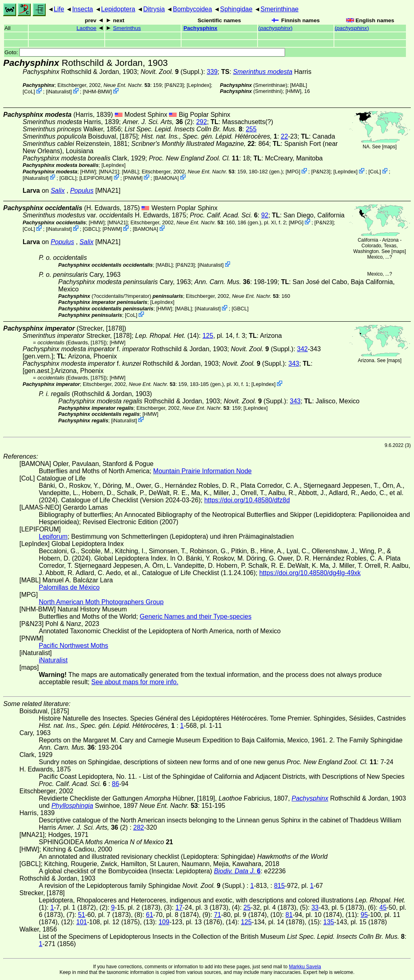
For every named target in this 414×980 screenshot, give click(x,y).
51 (82, 915)
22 (285, 136)
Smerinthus (127, 28)
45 (383, 907)
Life (59, 9)
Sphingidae (236, 9)
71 (218, 915)
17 (179, 907)
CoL (29, 92)
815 (280, 886)
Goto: (145, 52)
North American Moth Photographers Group (101, 602)
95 (364, 915)
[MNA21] (109, 172)
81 (289, 915)
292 (202, 122)
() (276, 28)
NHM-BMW (97, 92)
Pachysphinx (201, 28)
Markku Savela (305, 967)
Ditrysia (154, 9)
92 (265, 215)
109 (164, 922)
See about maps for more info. (135, 682)
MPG (293, 172)
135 (329, 922)
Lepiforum (53, 536)
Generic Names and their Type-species (196, 616)
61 (150, 915)
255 (251, 129)
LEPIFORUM (96, 178)
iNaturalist (59, 92)
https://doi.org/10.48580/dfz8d (247, 500)
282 (139, 827)
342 (303, 349)
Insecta (82, 9)
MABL (299, 85)
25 (247, 907)
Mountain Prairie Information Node (203, 471)
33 (315, 907)
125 (208, 336)
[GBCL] (68, 178)
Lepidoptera (118, 9)
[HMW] (293, 91)
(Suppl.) (172, 72)
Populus (82, 191)
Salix (58, 191)
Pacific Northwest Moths (74, 646)
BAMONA (166, 178)
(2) (157, 122)
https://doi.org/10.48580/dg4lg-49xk (310, 573)
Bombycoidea (192, 9)
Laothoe (86, 28)
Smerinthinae (279, 9)
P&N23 (174, 85)
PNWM (133, 178)
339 (212, 72)
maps (389, 147)
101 (81, 922)
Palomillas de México (69, 587)
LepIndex (199, 85)
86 (116, 784)
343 (294, 364)
